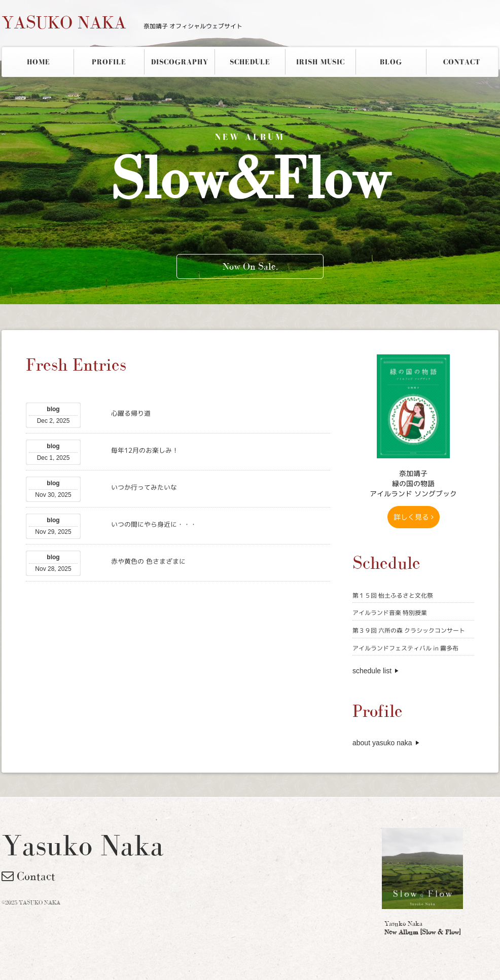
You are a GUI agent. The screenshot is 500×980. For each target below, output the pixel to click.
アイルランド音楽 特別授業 (390, 613)
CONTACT (462, 62)
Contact (28, 876)
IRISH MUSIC (320, 62)
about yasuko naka (382, 743)
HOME (39, 62)
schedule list (372, 671)
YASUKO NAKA (122, 22)
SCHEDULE (250, 62)
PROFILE (109, 62)
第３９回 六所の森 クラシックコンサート (409, 630)
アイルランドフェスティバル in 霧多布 (405, 648)
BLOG (391, 62)
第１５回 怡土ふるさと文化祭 (393, 595)
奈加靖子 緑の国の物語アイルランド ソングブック (413, 483)
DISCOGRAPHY (180, 62)
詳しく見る (414, 517)
